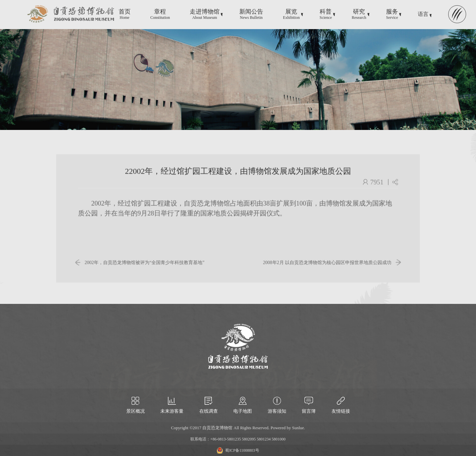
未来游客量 (172, 411)
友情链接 (341, 411)
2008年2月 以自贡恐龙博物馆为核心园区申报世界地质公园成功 (327, 266)
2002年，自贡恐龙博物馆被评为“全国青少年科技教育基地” (144, 266)
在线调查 (209, 411)
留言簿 (309, 411)
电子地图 (243, 411)
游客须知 (277, 411)
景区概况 (136, 411)
